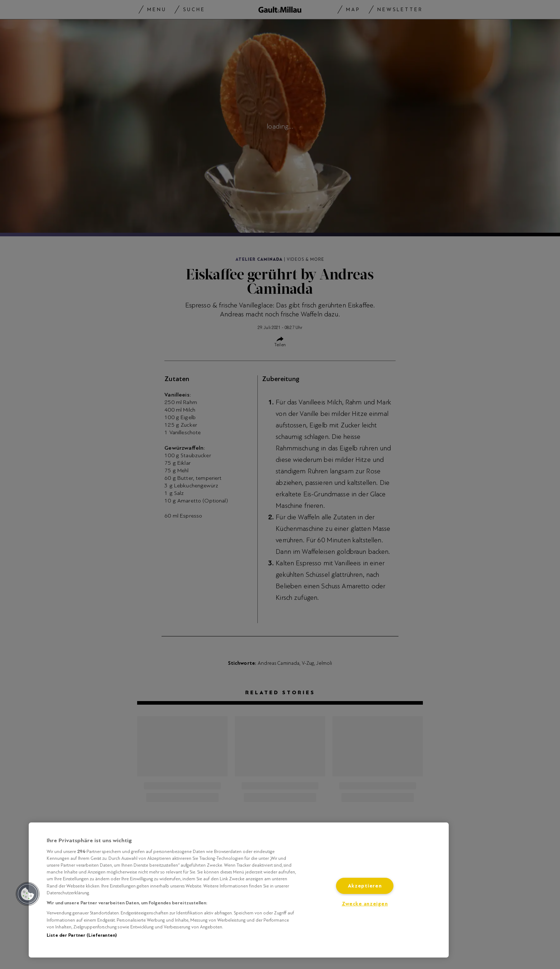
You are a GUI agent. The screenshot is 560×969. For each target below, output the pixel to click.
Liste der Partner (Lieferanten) (82, 935)
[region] (239, 890)
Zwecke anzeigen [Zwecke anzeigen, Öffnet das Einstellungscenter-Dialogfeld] (365, 904)
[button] (28, 894)
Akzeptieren (365, 886)
